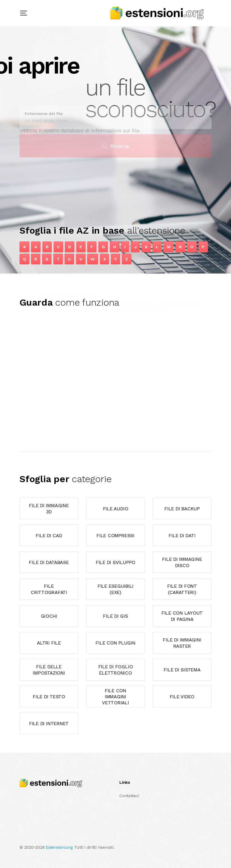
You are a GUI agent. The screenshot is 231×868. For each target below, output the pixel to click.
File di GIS (115, 616)
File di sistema (182, 670)
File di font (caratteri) (182, 589)
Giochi (49, 616)
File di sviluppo (115, 562)
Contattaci (129, 796)
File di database (49, 562)
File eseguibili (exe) (115, 589)
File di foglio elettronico (116, 670)
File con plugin (115, 643)
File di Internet (49, 723)
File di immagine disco (182, 562)
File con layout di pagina (182, 616)
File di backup (182, 509)
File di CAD (49, 535)
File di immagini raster (182, 643)
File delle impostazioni (49, 670)
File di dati (182, 535)
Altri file (49, 643)
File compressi (115, 535)
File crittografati (49, 589)
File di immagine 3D (49, 508)
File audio (116, 509)
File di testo (49, 697)
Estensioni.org (59, 847)
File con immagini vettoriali (115, 697)
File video (182, 697)
